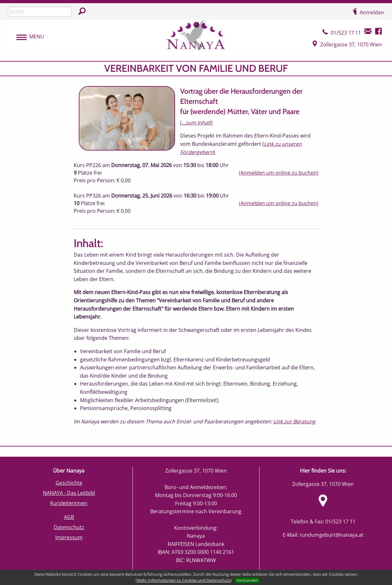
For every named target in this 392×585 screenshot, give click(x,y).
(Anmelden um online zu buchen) (279, 173)
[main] (196, 254)
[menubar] (27, 37)
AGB (69, 517)
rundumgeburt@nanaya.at (331, 535)
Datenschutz (69, 527)
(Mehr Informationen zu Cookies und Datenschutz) (184, 580)
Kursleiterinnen (69, 503)
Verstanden (247, 580)
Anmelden (372, 12)
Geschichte (69, 483)
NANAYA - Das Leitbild (69, 493)
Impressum (69, 537)
